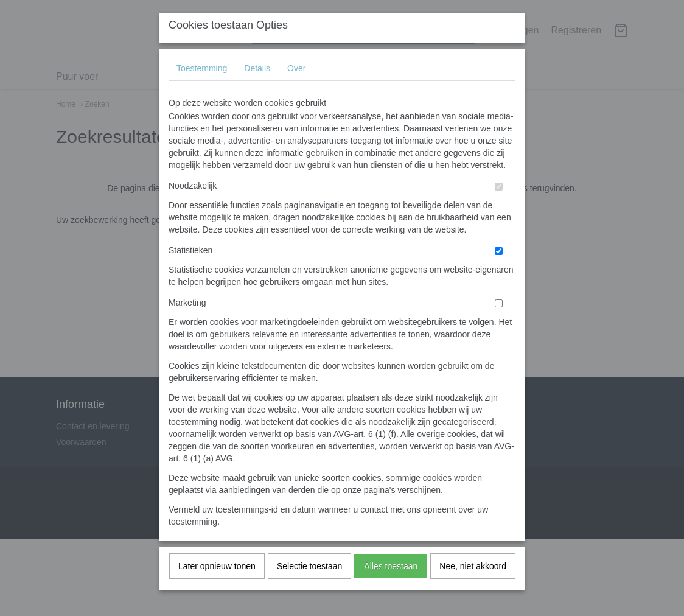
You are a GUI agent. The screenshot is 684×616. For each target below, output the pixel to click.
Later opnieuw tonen (217, 590)
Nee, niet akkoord (473, 590)
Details (257, 92)
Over (296, 92)
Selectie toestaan (309, 590)
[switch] (499, 210)
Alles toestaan (391, 590)
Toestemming (202, 92)
